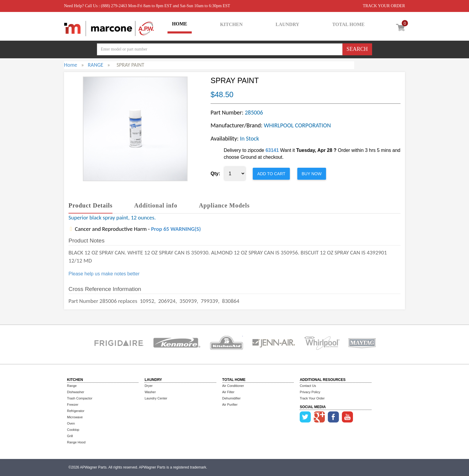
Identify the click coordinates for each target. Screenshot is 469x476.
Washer (150, 392)
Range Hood (76, 442)
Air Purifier (230, 405)
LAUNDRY (287, 24)
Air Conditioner (233, 386)
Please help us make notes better (104, 274)
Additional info (156, 205)
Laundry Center (156, 398)
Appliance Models (224, 205)
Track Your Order (312, 398)
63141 (272, 150)
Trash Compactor (80, 398)
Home (71, 65)
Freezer (73, 405)
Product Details (90, 205)
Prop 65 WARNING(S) (176, 229)
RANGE (95, 65)
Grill (70, 436)
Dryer (149, 386)
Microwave (75, 417)
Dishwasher (76, 392)
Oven (71, 423)
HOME (180, 24)
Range (72, 386)
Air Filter (228, 392)
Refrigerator (76, 411)
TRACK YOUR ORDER (384, 6)
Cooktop (73, 430)
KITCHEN (232, 24)
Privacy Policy (310, 392)
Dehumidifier (232, 398)
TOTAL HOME (348, 24)
